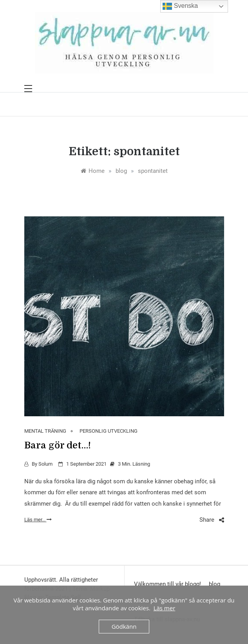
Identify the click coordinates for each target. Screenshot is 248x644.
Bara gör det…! (58, 445)
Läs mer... (38, 520)
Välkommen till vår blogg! (167, 584)
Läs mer (165, 608)
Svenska (180, 6)
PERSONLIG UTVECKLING (109, 431)
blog (215, 584)
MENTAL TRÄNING (45, 431)
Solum (45, 464)
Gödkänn (124, 626)
